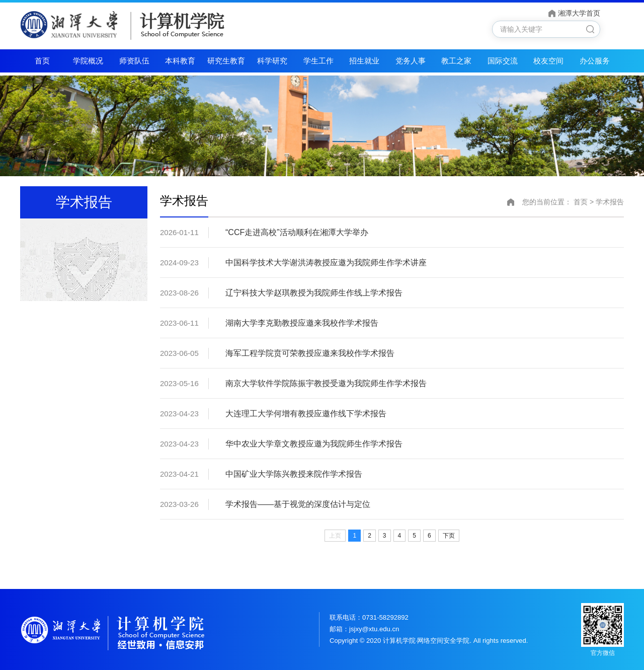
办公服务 (595, 61)
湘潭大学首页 (579, 13)
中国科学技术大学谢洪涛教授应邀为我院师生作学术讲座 (326, 263)
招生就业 (364, 61)
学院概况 (88, 61)
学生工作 (318, 61)
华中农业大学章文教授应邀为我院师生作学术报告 (314, 444)
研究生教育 (226, 61)
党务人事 (411, 61)
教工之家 (456, 61)
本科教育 (180, 61)
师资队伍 (134, 61)
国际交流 (503, 61)
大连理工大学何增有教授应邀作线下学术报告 (306, 414)
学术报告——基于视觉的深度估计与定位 (298, 504)
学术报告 (610, 202)
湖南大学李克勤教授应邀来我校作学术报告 (302, 323)
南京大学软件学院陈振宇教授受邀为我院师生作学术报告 (326, 383)
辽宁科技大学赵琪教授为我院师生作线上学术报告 (314, 293)
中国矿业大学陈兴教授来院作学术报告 (294, 474)
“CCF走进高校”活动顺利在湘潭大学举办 (297, 232)
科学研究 (272, 61)
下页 (449, 536)
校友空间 (548, 61)
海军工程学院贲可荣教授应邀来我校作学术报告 (310, 353)
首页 (42, 61)
